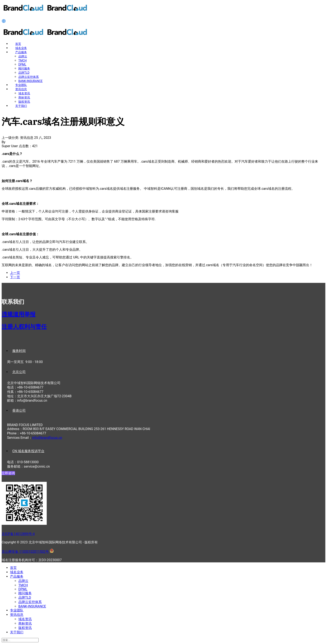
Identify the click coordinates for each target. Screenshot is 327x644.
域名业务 (21, 48)
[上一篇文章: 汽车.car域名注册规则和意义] (15, 273)
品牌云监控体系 (29, 77)
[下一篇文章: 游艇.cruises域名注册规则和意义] (15, 277)
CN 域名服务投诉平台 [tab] (28, 451)
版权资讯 (24, 102)
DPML (22, 65)
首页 (18, 44)
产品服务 (21, 52)
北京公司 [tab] (19, 372)
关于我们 (21, 106)
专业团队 (21, 85)
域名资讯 (24, 93)
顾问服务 (24, 68)
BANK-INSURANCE (30, 81)
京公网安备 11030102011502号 (25, 552)
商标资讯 (24, 97)
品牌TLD (24, 73)
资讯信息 (21, 89)
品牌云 (23, 56)
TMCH (23, 61)
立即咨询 (8, 473)
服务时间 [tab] (19, 351)
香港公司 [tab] (19, 411)
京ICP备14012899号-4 (18, 534)
